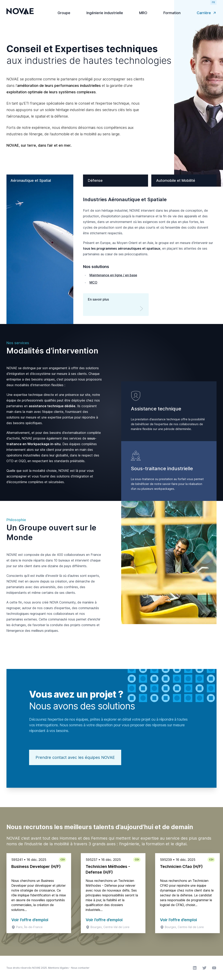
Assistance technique (156, 409)
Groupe (64, 13)
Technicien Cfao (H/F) (181, 866)
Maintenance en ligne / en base (113, 275)
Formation (172, 13)
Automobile (176, 180)
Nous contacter (80, 968)
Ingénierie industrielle (105, 13)
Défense (95, 180)
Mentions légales (58, 968)
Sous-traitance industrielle (162, 468)
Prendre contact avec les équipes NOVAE (75, 757)
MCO (93, 282)
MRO (143, 13)
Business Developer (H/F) (36, 866)
